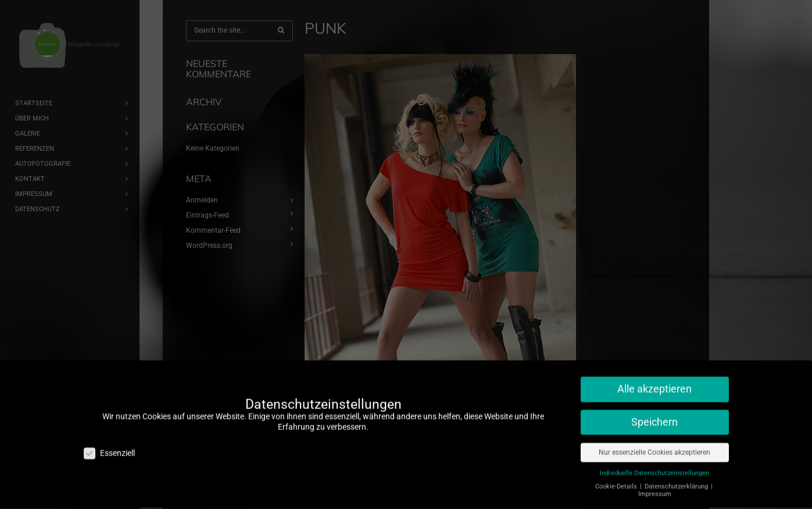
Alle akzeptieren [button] (654, 382)
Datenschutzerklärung (677, 479)
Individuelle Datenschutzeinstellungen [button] (654, 466)
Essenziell (109, 446)
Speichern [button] (654, 415)
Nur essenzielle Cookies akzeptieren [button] (654, 445)
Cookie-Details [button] (617, 479)
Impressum (655, 487)
